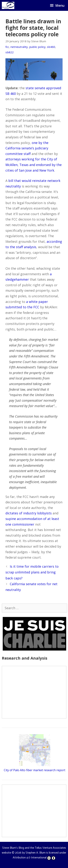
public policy (37, 47)
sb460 (51, 47)
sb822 (10, 52)
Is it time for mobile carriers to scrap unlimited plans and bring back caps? (32, 572)
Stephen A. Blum (36, 853)
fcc (7, 47)
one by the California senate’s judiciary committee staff (27, 148)
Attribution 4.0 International (34, 858)
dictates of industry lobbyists (29, 513)
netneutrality (19, 47)
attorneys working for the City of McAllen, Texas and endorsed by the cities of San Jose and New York (34, 165)
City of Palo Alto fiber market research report (35, 770)
